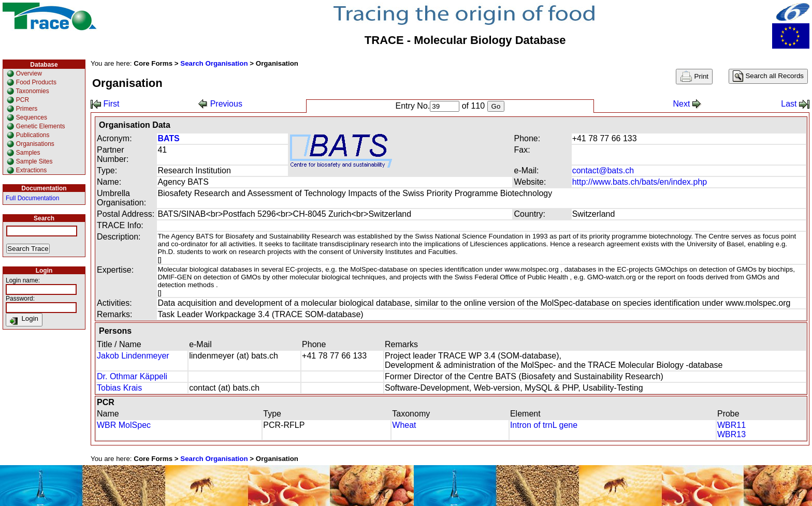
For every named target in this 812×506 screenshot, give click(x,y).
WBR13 (731, 434)
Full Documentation (32, 198)
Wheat (404, 425)
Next (687, 104)
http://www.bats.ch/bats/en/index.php (640, 182)
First (105, 104)
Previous (220, 104)
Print (694, 77)
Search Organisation (214, 63)
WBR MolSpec (124, 425)
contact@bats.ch (603, 170)
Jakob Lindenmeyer (133, 356)
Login (24, 320)
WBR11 (731, 425)
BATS (168, 138)
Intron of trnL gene (544, 425)
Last (795, 104)
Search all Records (768, 76)
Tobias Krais (119, 388)
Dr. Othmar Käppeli (132, 376)
